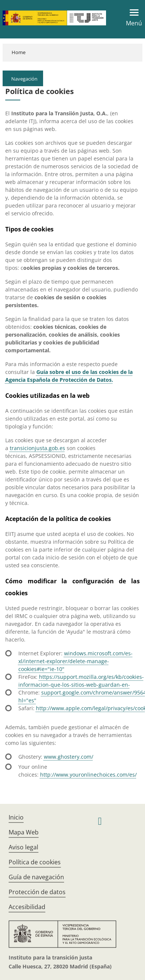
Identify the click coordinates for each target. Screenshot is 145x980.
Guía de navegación (36, 877)
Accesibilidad (27, 907)
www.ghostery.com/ (69, 757)
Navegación (24, 79)
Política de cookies (35, 862)
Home (19, 52)
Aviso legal (23, 847)
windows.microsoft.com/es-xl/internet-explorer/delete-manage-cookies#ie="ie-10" (75, 661)
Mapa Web (24, 832)
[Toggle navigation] (132, 18)
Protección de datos (37, 892)
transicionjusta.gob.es (37, 448)
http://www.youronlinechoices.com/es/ (88, 775)
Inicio (16, 817)
